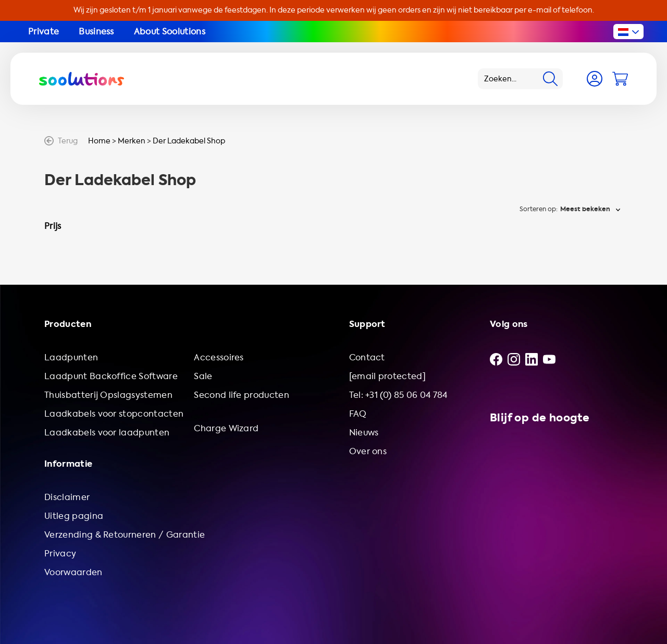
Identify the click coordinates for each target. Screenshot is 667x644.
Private (44, 32)
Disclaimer (67, 497)
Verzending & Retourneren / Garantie (125, 535)
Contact (367, 357)
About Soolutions (170, 32)
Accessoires (219, 357)
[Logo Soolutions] (82, 79)
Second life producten (242, 395)
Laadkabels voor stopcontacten (114, 414)
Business (96, 32)
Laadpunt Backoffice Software (111, 376)
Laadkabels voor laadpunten (107, 433)
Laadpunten (71, 357)
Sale (203, 376)
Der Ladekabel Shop (189, 141)
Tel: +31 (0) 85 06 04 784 (398, 395)
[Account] (595, 79)
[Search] (550, 79)
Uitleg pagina (74, 516)
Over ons (368, 451)
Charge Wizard (226, 428)
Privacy (60, 554)
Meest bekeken (585, 209)
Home (99, 141)
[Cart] (620, 79)
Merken (132, 141)
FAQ (358, 414)
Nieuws (364, 433)
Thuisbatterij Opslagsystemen (108, 395)
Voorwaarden (73, 572)
